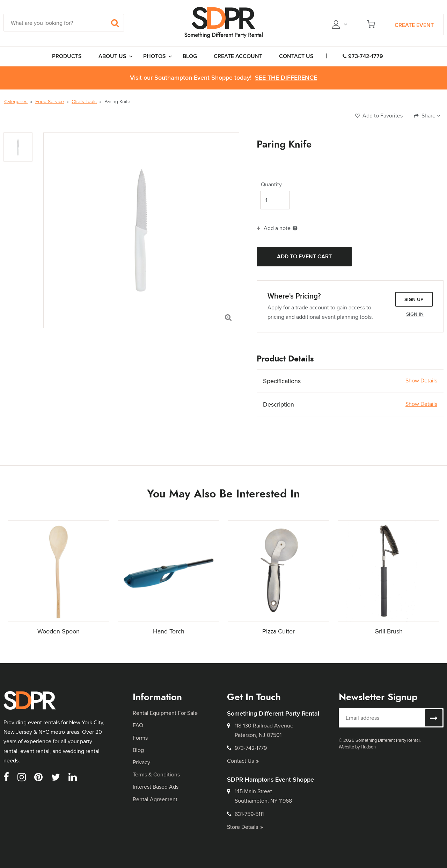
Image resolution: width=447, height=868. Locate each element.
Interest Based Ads (156, 787)
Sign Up (414, 299)
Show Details (421, 381)
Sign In (415, 314)
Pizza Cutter (279, 631)
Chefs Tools (84, 101)
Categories (16, 101)
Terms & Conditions (156, 774)
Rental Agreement (155, 799)
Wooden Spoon (58, 631)
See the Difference (286, 78)
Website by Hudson (357, 747)
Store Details (245, 827)
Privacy (141, 762)
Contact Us (243, 761)
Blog (138, 750)
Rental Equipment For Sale (165, 713)
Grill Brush (389, 631)
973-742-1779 (363, 56)
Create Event (414, 25)
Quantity (271, 185)
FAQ (138, 725)
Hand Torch (169, 631)
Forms (140, 738)
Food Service (50, 101)
